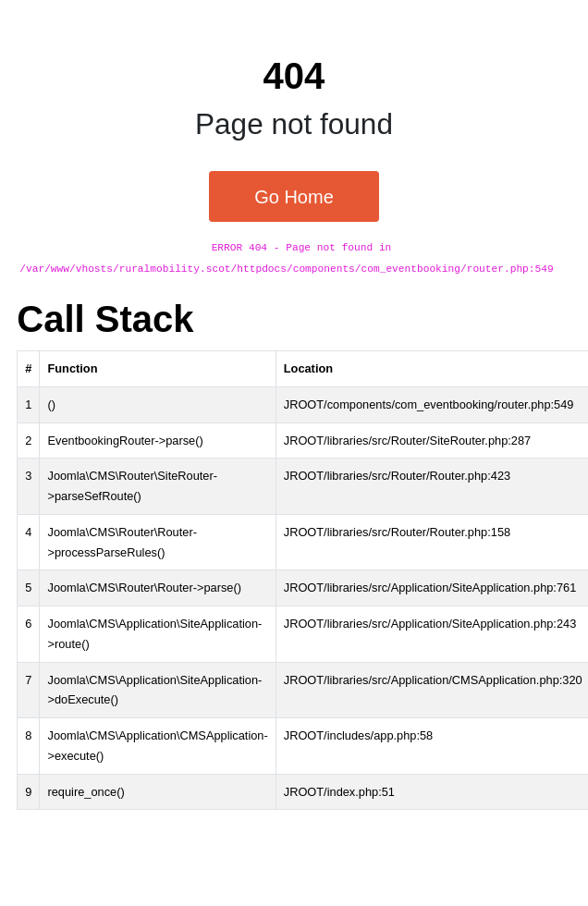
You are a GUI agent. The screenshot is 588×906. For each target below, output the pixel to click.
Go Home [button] (294, 197)
